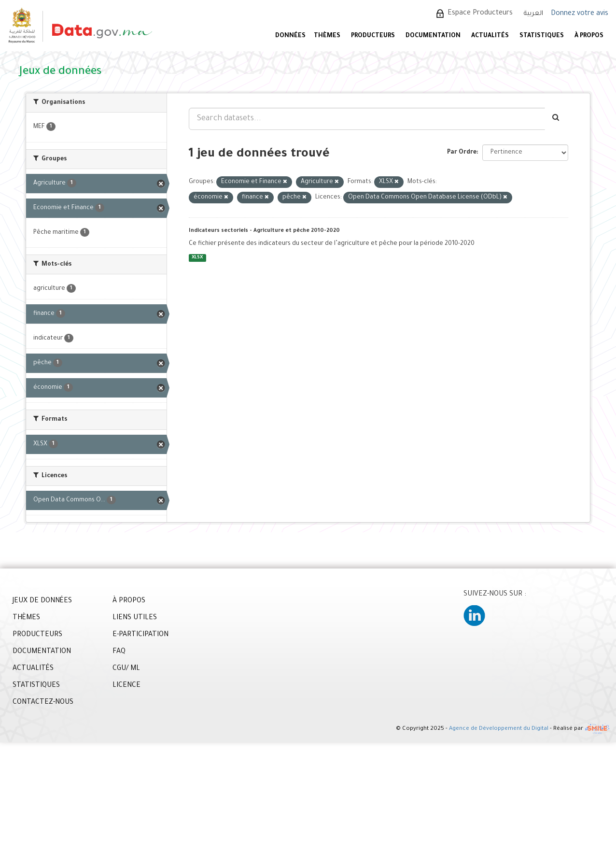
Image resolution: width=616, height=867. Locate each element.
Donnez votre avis (580, 14)
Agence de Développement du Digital (499, 729)
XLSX (197, 258)
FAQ (119, 652)
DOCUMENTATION (433, 36)
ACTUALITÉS (490, 36)
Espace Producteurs (480, 14)
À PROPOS (589, 36)
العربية (533, 14)
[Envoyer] (556, 119)
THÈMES (26, 618)
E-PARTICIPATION (140, 635)
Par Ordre (462, 153)
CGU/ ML (126, 669)
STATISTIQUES (542, 36)
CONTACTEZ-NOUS (43, 703)
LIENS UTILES (135, 618)
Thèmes (327, 36)
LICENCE (126, 686)
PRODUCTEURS (373, 36)
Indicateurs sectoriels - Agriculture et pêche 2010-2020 (264, 231)
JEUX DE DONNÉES (42, 601)
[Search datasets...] (367, 119)
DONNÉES (290, 36)
